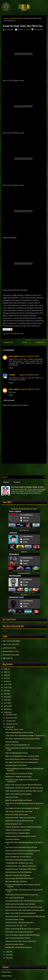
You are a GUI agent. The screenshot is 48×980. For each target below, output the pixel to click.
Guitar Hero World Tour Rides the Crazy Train (22, 895)
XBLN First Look (9, 644)
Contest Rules (6, 976)
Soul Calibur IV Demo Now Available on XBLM (22, 808)
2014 (6, 694)
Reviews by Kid (8, 651)
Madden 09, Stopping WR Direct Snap (19, 821)
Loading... (5, 631)
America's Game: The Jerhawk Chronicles (21, 836)
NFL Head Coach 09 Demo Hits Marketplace (22, 762)
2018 (6, 681)
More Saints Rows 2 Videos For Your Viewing (22, 759)
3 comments (38, 30)
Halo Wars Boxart (12, 797)
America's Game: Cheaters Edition (18, 833)
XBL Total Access (9, 641)
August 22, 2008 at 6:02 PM (29, 375)
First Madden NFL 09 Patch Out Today (19, 863)
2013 (6, 697)
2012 (6, 700)
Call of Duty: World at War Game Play (19, 811)
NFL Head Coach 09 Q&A (15, 898)
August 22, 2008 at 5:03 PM (29, 356)
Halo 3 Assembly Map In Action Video (19, 733)
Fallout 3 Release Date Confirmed (18, 830)
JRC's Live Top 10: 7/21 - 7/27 (16, 926)
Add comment (9, 400)
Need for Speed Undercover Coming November (23, 851)
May (7, 958)
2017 (6, 684)
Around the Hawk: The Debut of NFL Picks (21, 869)
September (10, 724)
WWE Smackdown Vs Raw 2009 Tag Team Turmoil (24, 791)
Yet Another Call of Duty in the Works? (19, 932)
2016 (6, 688)
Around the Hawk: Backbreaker (17, 815)
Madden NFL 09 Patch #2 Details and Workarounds (24, 788)
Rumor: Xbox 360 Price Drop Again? (18, 794)
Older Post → (41, 342)
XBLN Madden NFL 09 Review (16, 882)
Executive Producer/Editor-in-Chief (24, 509)
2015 (6, 691)
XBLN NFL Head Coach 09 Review (18, 875)
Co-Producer (24, 530)
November (10, 718)
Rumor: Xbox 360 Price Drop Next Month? (21, 913)
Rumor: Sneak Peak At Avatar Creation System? (23, 929)
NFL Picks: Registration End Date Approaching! (23, 739)
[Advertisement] (25, 469)
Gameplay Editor (24, 573)
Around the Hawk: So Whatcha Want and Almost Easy (25, 916)
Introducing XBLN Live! (14, 824)
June (8, 955)
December (10, 715)
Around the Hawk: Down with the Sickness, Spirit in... (25, 901)
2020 (6, 675)
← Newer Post (7, 342)
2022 (6, 669)
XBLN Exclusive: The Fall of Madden (18, 872)
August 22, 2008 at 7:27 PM (29, 389)
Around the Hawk (16, 18)
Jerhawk (10, 30)
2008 (6, 712)
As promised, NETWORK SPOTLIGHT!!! (19, 878)
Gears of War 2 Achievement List (17, 745)
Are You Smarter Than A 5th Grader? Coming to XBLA (25, 910)
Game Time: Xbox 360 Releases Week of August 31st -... (26, 736)
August (9, 727)
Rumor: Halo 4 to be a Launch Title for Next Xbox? (24, 785)
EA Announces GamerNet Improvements (20, 904)
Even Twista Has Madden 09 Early (18, 938)
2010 (6, 706)
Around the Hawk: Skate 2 (15, 944)
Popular (6, 482)
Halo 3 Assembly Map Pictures (17, 753)
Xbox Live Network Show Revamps (18, 857)
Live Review (7, 648)
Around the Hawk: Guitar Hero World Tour (23, 26)
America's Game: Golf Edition (16, 765)
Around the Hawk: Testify (15, 919)
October (9, 721)
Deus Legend (14, 356)
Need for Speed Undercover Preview (19, 800)
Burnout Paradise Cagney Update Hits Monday (22, 935)
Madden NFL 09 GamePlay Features (18, 947)
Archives (17, 482)
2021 (6, 672)
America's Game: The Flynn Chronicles (19, 854)
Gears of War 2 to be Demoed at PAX (19, 774)
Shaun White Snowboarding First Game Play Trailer (24, 907)
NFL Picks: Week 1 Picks (14, 729)
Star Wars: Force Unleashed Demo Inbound (21, 847)
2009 (6, 709)
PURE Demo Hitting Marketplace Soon (19, 860)
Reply (11, 368)
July (7, 952)
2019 (6, 678)
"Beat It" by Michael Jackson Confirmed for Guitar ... (24, 827)
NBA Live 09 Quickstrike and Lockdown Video (22, 756)
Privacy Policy (6, 972)
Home (6, 18)
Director (24, 552)
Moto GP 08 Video (12, 742)
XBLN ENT (7, 658)
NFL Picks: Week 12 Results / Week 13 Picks (27, 487)
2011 (6, 703)
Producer (24, 595)
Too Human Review (12, 839)
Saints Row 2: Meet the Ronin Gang (18, 777)
